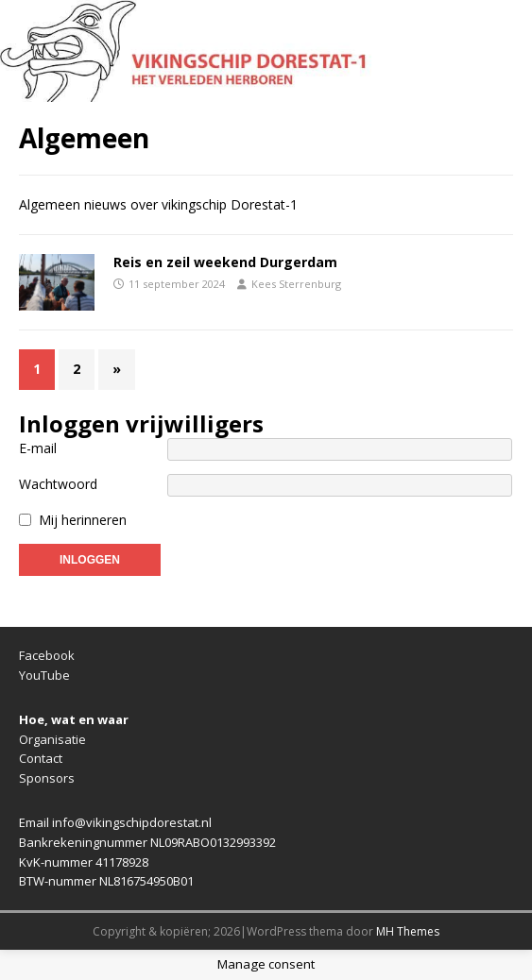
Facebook (47, 655)
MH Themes (408, 931)
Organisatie (52, 739)
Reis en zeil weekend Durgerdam (225, 262)
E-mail (38, 448)
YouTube (44, 675)
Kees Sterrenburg (296, 284)
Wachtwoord (58, 484)
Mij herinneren (83, 520)
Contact (41, 758)
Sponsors (47, 778)
